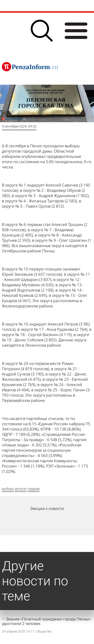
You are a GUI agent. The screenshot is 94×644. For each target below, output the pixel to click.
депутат (21, 489)
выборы (8, 489)
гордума (33, 489)
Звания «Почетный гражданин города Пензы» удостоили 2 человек (46, 621)
